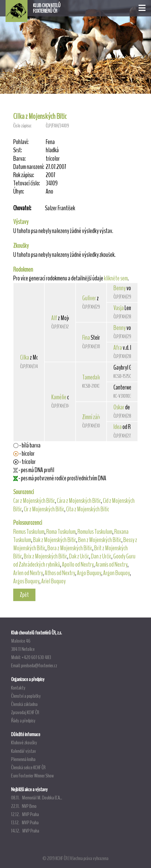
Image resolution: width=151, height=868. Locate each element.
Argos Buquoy (26, 581)
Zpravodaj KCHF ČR (25, 712)
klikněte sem (116, 278)
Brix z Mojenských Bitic (45, 556)
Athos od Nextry (60, 573)
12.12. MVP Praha (25, 814)
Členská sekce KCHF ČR (28, 767)
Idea (118, 427)
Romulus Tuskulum (95, 532)
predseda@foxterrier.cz (39, 665)
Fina (86, 338)
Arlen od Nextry (28, 573)
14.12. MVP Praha (25, 831)
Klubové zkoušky (24, 742)
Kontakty (18, 688)
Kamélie (59, 397)
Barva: (19, 159)
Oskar (119, 407)
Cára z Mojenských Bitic (79, 501)
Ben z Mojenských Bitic (100, 540)
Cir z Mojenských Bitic (44, 509)
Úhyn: (19, 192)
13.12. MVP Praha (25, 822)
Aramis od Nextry (111, 565)
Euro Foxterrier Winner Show (32, 776)
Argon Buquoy (116, 573)
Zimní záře (92, 417)
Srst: (18, 150)
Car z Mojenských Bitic (34, 501)
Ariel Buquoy (53, 581)
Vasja (119, 308)
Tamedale (92, 377)
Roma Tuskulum (61, 532)
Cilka (25, 357)
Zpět (24, 595)
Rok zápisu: (24, 175)
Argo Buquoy (89, 573)
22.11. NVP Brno (24, 806)
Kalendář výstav (24, 751)
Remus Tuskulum (29, 532)
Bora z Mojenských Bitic (70, 548)
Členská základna (24, 704)
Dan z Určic (101, 556)
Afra (118, 348)
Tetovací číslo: (27, 183)
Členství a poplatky (26, 696)
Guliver (89, 298)
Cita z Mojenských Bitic (88, 509)
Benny (120, 288)
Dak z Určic (79, 556)
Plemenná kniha (23, 759)
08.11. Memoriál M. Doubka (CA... (37, 798)
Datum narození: (29, 167)
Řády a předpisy (23, 721)
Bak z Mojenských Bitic (55, 540)
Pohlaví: (21, 142)
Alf (54, 318)
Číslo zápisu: (22, 126)
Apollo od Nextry (78, 565)
